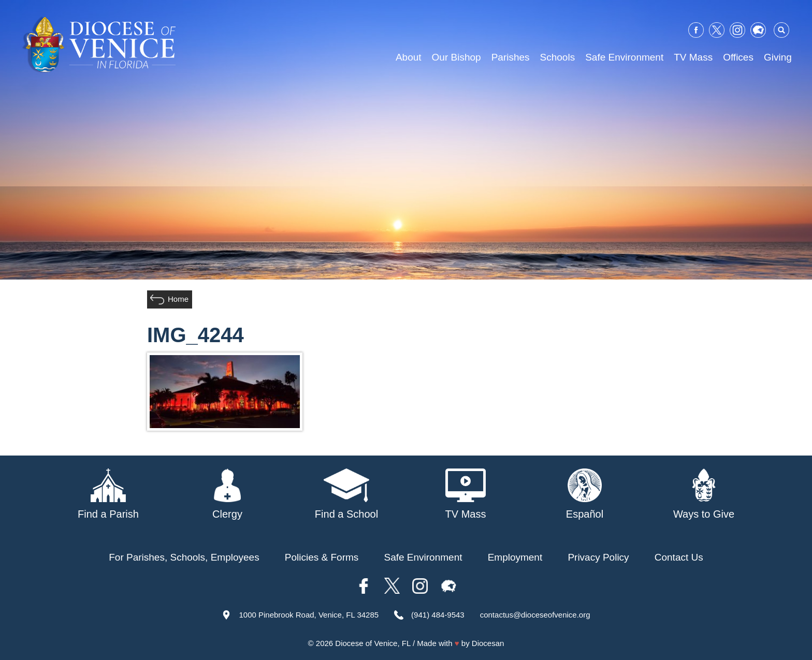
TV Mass (693, 57)
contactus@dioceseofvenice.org (535, 615)
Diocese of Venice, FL (373, 643)
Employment (515, 557)
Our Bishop (456, 57)
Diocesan (488, 643)
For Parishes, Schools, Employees (184, 557)
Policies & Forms (322, 557)
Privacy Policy (598, 557)
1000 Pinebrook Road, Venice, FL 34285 (309, 615)
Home (178, 299)
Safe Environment (624, 57)
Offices (738, 57)
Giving (778, 57)
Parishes (511, 57)
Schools (558, 57)
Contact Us (679, 557)
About (409, 57)
